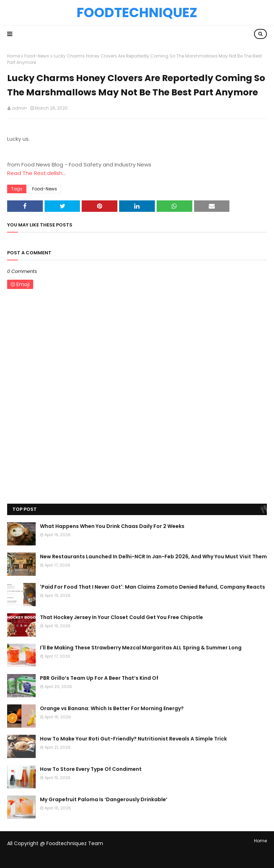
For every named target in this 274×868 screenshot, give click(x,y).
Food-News (37, 56)
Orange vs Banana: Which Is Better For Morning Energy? (112, 708)
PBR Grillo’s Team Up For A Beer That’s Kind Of (99, 678)
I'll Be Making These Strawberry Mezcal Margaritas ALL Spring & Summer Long (141, 648)
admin (19, 108)
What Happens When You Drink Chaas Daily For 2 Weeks (112, 526)
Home (14, 56)
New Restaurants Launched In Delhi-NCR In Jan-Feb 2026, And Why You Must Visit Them (153, 557)
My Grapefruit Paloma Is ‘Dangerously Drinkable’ (104, 799)
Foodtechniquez (137, 13)
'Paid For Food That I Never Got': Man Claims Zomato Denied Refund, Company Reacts (153, 587)
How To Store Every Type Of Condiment (91, 769)
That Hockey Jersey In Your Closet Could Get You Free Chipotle (121, 617)
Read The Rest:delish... (36, 173)
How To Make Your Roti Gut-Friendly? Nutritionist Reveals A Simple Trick (133, 739)
